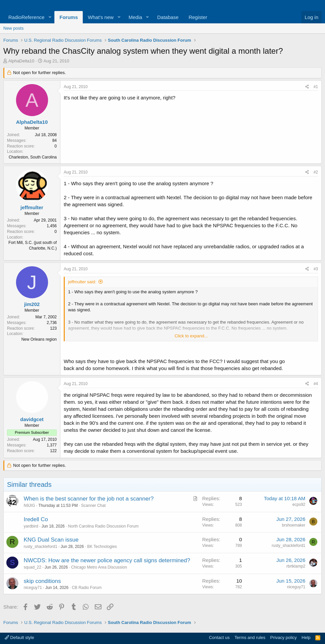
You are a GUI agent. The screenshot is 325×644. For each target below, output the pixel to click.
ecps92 (299, 505)
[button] (50, 17)
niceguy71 (33, 588)
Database (168, 17)
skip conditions (42, 581)
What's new (101, 17)
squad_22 (33, 567)
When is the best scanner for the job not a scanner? (89, 499)
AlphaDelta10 (21, 61)
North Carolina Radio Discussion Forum (103, 526)
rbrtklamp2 (296, 566)
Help (306, 637)
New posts (14, 28)
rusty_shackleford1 (41, 547)
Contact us (219, 637)
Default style (19, 637)
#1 (316, 87)
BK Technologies (102, 547)
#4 (316, 384)
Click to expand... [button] (191, 336)
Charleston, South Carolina (33, 157)
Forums (69, 17)
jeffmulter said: (82, 282)
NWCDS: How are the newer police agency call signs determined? (107, 560)
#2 (316, 172)
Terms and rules (250, 637)
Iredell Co (36, 519)
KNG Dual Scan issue (51, 540)
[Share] (307, 87)
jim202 (32, 304)
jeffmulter (32, 207)
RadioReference (26, 17)
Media (135, 17)
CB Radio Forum (87, 588)
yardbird (31, 526)
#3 (316, 269)
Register (198, 17)
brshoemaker (294, 525)
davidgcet (32, 419)
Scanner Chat (93, 506)
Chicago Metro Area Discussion (99, 567)
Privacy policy (283, 637)
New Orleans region (39, 339)
